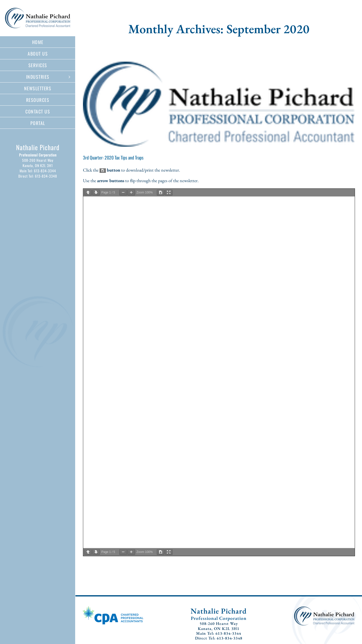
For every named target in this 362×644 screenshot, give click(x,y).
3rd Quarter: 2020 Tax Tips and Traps (113, 157)
